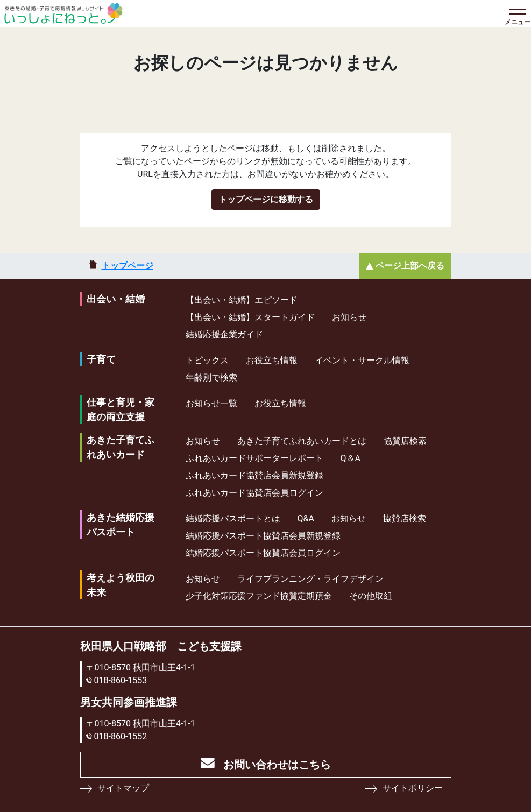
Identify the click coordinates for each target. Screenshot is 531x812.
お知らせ (349, 317)
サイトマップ (123, 788)
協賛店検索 (405, 441)
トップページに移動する (266, 199)
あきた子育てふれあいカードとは (302, 441)
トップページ (128, 266)
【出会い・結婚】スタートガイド (250, 317)
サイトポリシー (413, 788)
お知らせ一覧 (211, 403)
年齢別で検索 (211, 377)
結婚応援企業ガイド (224, 334)
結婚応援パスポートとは (233, 518)
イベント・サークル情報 (362, 360)
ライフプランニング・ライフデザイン (310, 579)
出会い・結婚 (116, 299)
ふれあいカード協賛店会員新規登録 (254, 475)
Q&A (306, 518)
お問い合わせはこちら (277, 765)
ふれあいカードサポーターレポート (254, 458)
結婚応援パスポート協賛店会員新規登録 (263, 536)
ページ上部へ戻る (410, 266)
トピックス (207, 360)
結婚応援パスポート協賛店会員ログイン (263, 553)
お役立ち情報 (272, 360)
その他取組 (371, 596)
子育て (101, 359)
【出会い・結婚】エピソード (242, 300)
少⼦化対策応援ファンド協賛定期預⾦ (259, 596)
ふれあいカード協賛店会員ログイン (254, 493)
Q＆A (351, 458)
